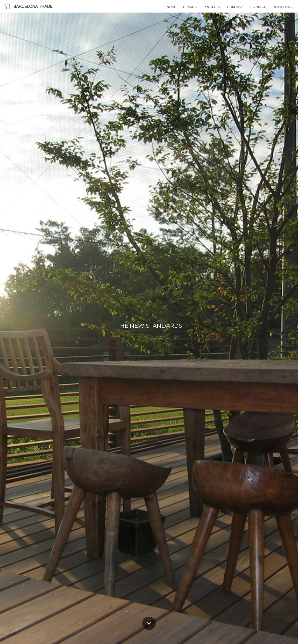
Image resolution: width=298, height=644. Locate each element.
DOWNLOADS (283, 7)
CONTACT (258, 7)
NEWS (171, 7)
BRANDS (190, 7)
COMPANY (235, 7)
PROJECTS (212, 7)
